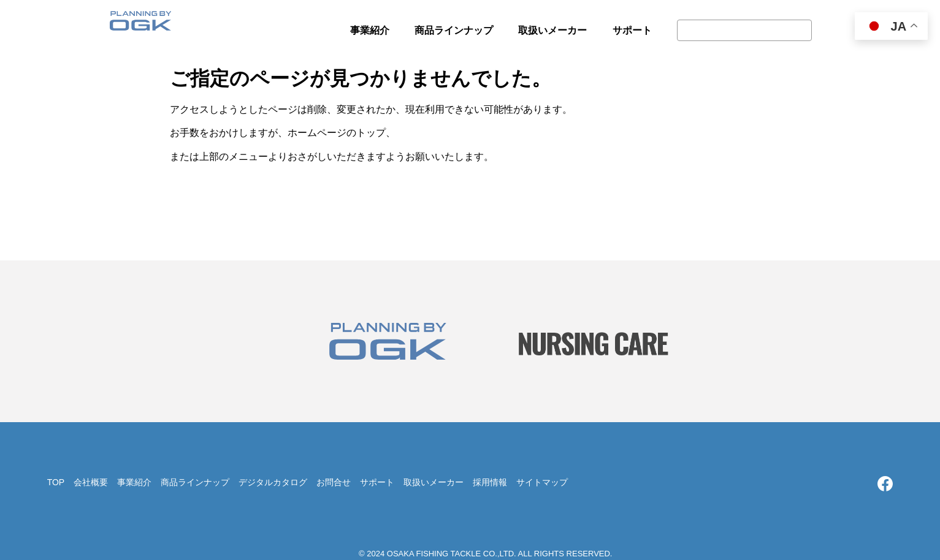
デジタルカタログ (273, 482)
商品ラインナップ (195, 482)
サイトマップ (542, 482)
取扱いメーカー (434, 482)
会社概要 (91, 482)
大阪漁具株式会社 (140, 25)
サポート (377, 482)
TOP (56, 482)
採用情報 (490, 482)
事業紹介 (134, 482)
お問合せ (334, 482)
